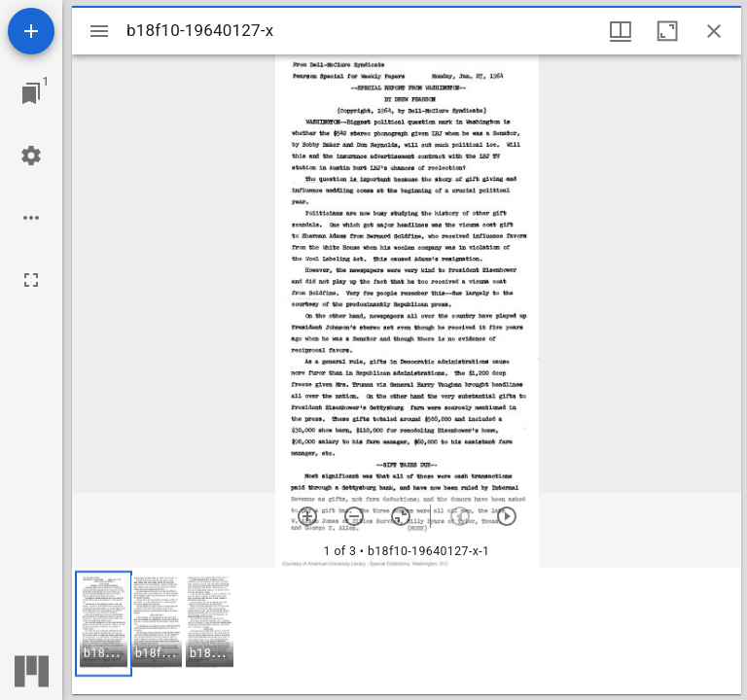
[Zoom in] (307, 516)
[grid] (407, 631)
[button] (104, 624)
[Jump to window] (31, 93)
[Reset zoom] (401, 516)
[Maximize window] (667, 31)
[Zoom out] (354, 516)
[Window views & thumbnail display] (621, 31)
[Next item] (507, 516)
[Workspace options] (31, 218)
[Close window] (714, 31)
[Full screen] (31, 280)
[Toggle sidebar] (99, 31)
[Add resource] (31, 31)
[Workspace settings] (31, 156)
